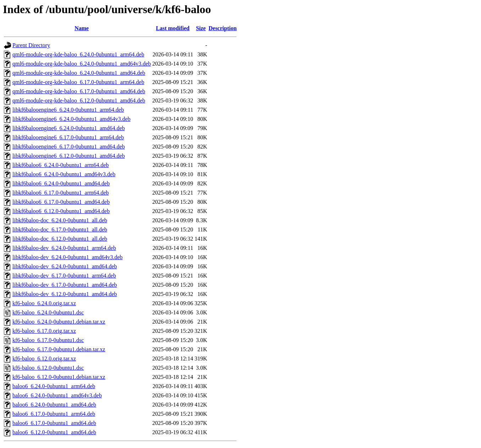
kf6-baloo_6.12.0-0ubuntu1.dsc (48, 368)
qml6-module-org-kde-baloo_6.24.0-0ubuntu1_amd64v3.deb (82, 64)
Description (223, 28)
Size (201, 28)
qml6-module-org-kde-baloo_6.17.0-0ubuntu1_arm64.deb (78, 82)
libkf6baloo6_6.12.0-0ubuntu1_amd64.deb (61, 211)
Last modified (173, 28)
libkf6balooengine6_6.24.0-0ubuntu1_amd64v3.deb (71, 119)
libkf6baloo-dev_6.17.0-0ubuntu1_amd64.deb (65, 285)
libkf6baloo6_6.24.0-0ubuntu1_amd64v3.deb (64, 174)
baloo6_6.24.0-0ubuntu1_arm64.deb (54, 386)
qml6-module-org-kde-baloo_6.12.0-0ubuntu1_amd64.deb (79, 100)
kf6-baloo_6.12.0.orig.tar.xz (44, 359)
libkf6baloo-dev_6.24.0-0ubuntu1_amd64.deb (65, 266)
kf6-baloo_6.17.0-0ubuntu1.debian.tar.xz (59, 349)
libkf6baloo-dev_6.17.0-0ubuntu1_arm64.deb (64, 276)
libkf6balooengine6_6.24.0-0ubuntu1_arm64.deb (68, 110)
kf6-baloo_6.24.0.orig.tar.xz (44, 303)
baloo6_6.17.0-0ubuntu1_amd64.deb (54, 423)
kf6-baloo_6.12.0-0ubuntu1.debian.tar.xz (59, 377)
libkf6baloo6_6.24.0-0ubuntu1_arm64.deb (61, 165)
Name (82, 28)
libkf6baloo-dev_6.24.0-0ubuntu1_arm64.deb (64, 248)
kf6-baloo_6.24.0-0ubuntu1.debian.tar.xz (59, 322)
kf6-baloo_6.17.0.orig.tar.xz (44, 331)
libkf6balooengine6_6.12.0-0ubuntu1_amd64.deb (69, 156)
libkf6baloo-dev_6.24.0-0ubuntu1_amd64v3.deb (68, 257)
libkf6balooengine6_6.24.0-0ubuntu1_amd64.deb (69, 128)
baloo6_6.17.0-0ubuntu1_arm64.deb (54, 414)
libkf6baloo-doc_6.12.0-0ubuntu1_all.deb (60, 239)
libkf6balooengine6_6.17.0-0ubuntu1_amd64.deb (69, 147)
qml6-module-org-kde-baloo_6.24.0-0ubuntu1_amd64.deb (79, 73)
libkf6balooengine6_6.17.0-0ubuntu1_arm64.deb (68, 137)
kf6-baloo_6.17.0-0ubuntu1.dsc (48, 340)
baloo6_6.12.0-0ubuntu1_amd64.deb (54, 432)
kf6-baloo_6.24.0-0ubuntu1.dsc (48, 312)
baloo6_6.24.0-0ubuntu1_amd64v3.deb (57, 395)
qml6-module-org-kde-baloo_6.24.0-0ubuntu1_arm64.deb (78, 54)
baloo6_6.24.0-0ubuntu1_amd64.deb (54, 405)
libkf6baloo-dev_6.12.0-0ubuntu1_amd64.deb (65, 294)
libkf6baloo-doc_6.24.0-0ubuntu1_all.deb (60, 220)
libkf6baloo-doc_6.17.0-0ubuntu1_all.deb (60, 229)
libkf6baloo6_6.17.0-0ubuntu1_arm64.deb (61, 193)
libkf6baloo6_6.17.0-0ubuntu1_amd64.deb (61, 202)
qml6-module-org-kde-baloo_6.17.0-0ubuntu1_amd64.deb (79, 91)
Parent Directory (31, 45)
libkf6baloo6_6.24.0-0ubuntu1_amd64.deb (61, 183)
